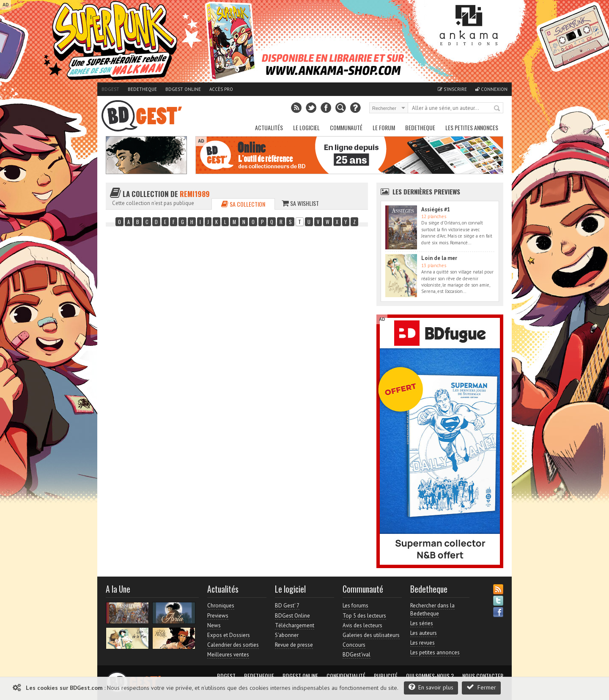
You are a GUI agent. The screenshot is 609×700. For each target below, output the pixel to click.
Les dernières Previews (426, 191)
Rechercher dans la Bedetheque (432, 609)
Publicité (386, 676)
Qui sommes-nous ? (430, 676)
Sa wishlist (300, 203)
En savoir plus (431, 687)
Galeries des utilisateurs (371, 635)
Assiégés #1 (436, 209)
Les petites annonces (472, 127)
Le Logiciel (306, 127)
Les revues (422, 643)
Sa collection (243, 204)
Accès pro (221, 89)
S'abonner (287, 635)
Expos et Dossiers (229, 635)
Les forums (355, 606)
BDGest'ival (357, 655)
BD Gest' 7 (287, 606)
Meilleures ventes (228, 655)
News (214, 625)
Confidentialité (346, 676)
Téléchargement (295, 625)
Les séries (422, 623)
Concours (354, 645)
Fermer (481, 687)
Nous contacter (483, 676)
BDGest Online (183, 89)
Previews (218, 616)
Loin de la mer (439, 258)
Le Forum (384, 127)
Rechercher (497, 109)
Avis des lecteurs (362, 625)
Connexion (491, 89)
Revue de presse (294, 645)
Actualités (269, 127)
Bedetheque (142, 89)
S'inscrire (452, 89)
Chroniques (221, 606)
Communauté (346, 127)
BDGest (110, 89)
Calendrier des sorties (233, 645)
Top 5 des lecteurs (364, 616)
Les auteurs (424, 633)
